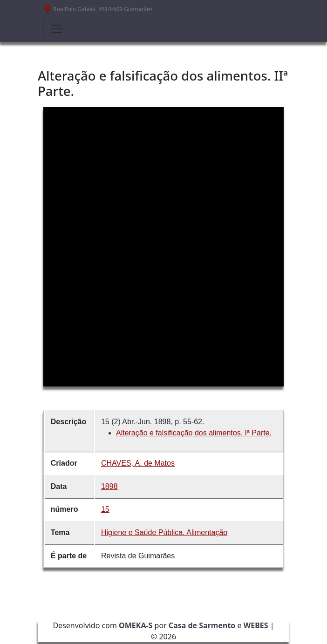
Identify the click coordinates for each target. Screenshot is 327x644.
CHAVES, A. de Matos (138, 463)
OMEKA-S (136, 625)
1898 (109, 486)
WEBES (256, 625)
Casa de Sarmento (202, 625)
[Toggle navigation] (56, 29)
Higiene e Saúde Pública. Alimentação (164, 532)
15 (105, 509)
